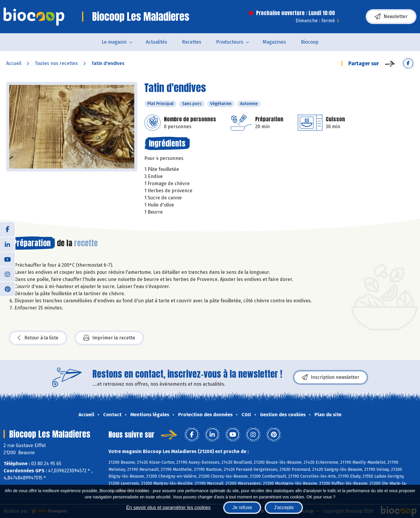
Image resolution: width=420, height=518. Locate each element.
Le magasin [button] (114, 42)
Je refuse (242, 507)
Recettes (192, 42)
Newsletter (391, 17)
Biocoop (310, 42)
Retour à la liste (38, 338)
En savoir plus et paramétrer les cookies (169, 507)
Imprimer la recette (109, 338)
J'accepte (284, 507)
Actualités (156, 42)
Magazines (274, 42)
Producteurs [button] (230, 42)
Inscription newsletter (330, 377)
